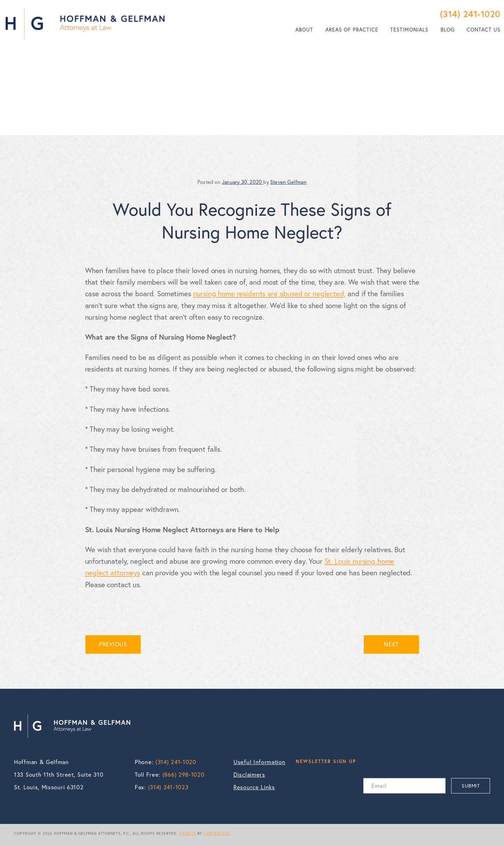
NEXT (391, 644)
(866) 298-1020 (184, 775)
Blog (448, 30)
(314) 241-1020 (470, 14)
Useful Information (260, 762)
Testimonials (409, 30)
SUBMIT (471, 786)
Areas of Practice (352, 30)
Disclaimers (249, 775)
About (304, 30)
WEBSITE (187, 833)
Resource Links (254, 787)
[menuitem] (304, 30)
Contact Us (484, 30)
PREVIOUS (113, 644)
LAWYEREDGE (217, 833)
